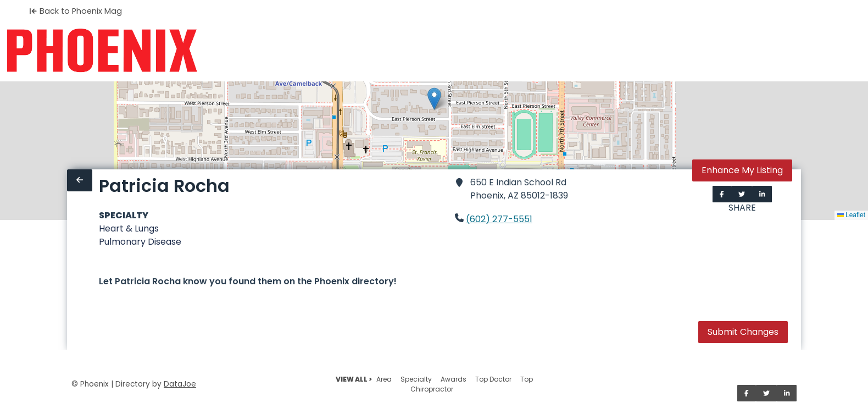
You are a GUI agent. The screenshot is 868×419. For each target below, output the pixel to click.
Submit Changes (743, 332)
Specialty (416, 379)
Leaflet (851, 215)
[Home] (102, 51)
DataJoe (180, 384)
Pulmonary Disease (140, 242)
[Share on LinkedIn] (762, 194)
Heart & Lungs (129, 228)
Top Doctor (493, 379)
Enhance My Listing (742, 170)
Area (384, 379)
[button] (434, 99)
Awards (454, 379)
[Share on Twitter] (742, 194)
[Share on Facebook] (722, 194)
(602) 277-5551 (499, 219)
